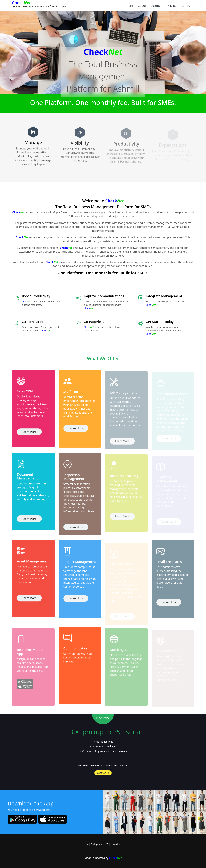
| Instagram (94, 844)
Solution (157, 6)
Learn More (29, 435)
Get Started (103, 773)
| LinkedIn (113, 844)
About (142, 6)
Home (130, 6)
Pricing (172, 6)
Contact (186, 6)
